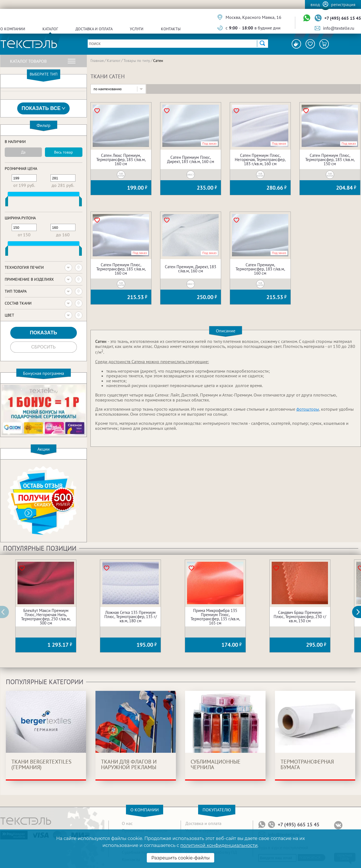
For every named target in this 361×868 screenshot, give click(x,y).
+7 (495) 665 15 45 (343, 18)
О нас (127, 823)
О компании (13, 29)
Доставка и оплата (94, 29)
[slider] (7, 202)
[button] (360, 612)
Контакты (171, 29)
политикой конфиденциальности (219, 845)
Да (23, 152)
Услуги (137, 29)
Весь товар (64, 152)
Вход (315, 4)
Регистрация (343, 4)
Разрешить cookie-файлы (180, 858)
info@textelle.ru (339, 28)
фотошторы (308, 409)
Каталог (50, 29)
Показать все (44, 108)
